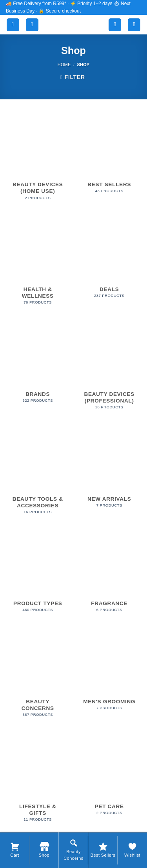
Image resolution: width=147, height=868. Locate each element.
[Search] (32, 25)
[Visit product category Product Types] (38, 575)
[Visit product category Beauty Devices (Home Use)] (38, 160)
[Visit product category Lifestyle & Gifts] (38, 781)
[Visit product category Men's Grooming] (109, 673)
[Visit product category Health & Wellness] (38, 264)
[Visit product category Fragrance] (109, 575)
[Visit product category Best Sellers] (109, 156)
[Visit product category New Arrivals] (109, 470)
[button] (13, 25)
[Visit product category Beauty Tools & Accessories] (38, 474)
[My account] (115, 25)
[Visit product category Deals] (109, 261)
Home (64, 65)
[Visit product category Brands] (38, 366)
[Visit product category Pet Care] (109, 778)
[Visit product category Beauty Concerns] (38, 676)
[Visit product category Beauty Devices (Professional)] (109, 369)
